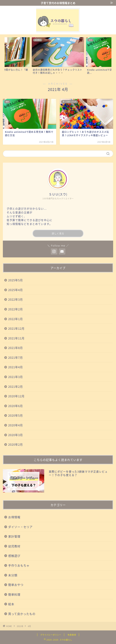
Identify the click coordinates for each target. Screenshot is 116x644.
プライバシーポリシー (51, 635)
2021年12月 (16, 328)
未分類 (13, 575)
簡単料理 (14, 594)
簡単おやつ (16, 585)
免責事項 (72, 635)
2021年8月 (16, 348)
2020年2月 (16, 444)
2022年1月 (16, 319)
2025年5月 (16, 280)
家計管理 (14, 536)
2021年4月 (16, 367)
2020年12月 (16, 396)
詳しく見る (58, 234)
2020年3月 (16, 435)
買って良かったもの (22, 614)
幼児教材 (14, 546)
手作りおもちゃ (19, 565)
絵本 (11, 604)
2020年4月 (16, 425)
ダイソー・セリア (20, 527)
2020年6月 (16, 406)
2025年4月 (16, 290)
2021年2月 (16, 386)
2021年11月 (16, 338)
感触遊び (14, 556)
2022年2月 (16, 309)
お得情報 (14, 517)
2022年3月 (16, 299)
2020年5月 (16, 415)
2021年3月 (16, 377)
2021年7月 (16, 357)
